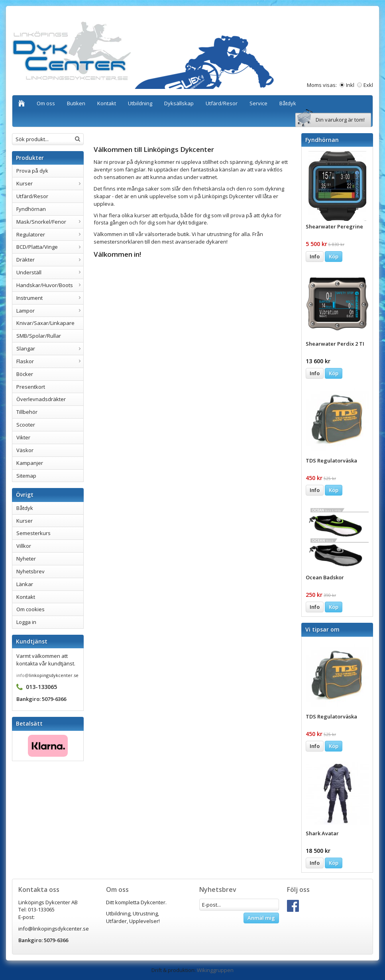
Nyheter (26, 559)
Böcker (25, 374)
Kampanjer (30, 463)
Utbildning (140, 103)
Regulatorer (50, 234)
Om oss (46, 103)
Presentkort (31, 387)
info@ (23, 675)
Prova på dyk (32, 171)
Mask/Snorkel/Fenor (50, 222)
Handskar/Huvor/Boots (50, 285)
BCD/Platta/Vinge (50, 247)
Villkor (24, 546)
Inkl (350, 85)
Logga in (26, 622)
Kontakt (107, 103)
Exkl (368, 85)
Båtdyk (288, 103)
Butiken (76, 103)
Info (315, 256)
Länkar (25, 584)
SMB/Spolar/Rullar (39, 336)
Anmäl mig (261, 918)
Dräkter (50, 260)
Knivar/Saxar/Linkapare (45, 323)
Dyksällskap (179, 103)
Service (258, 103)
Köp (334, 256)
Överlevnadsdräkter (41, 399)
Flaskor (50, 361)
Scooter (26, 425)
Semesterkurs (33, 533)
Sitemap (26, 476)
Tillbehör (27, 412)
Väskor (25, 450)
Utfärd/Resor (222, 103)
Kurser (50, 183)
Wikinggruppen (215, 970)
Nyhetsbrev (30, 571)
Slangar (50, 348)
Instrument (50, 298)
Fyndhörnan (31, 209)
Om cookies (30, 609)
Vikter (23, 437)
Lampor (50, 311)
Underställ (50, 272)
